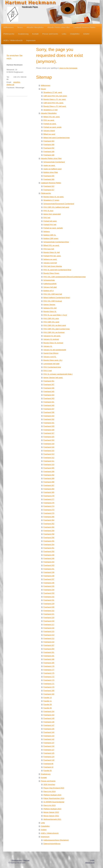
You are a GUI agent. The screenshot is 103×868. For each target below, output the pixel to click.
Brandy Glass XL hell (52, 252)
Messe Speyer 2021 (51, 816)
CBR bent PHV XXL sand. (54, 103)
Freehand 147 (49, 725)
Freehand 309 (49, 179)
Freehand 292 (49, 475)
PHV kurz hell (49, 249)
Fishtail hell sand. (50, 221)
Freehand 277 (49, 499)
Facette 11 (48, 701)
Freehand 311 (49, 461)
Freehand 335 (49, 176)
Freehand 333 (49, 416)
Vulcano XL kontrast (51, 339)
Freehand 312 (49, 458)
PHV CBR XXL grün (51, 318)
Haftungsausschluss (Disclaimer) (56, 840)
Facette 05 (48, 771)
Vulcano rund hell (50, 263)
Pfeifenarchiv (46, 193)
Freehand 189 (49, 151)
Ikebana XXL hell (50, 308)
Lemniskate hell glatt (51, 364)
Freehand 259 (49, 531)
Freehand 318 (49, 444)
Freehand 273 (49, 510)
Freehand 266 (49, 517)
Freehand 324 (49, 440)
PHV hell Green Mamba (53, 266)
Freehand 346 (49, 388)
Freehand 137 (49, 743)
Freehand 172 (49, 677)
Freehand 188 (49, 155)
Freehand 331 (49, 423)
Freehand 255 (49, 541)
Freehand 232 (49, 597)
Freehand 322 (49, 186)
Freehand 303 (49, 141)
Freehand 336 (49, 412)
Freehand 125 (49, 753)
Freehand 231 (49, 600)
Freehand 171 (49, 684)
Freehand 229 (49, 604)
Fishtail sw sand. (50, 124)
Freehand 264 (49, 520)
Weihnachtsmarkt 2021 (52, 819)
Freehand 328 (49, 430)
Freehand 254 (49, 544)
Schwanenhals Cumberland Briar (56, 242)
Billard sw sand (49, 134)
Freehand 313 (49, 454)
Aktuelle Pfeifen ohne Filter (51, 158)
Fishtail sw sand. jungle (52, 127)
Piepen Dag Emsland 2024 (54, 788)
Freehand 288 (49, 482)
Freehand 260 (49, 527)
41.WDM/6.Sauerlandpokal (54, 802)
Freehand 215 (49, 631)
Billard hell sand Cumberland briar (57, 138)
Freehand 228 (49, 607)
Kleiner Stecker (49, 305)
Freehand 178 (49, 666)
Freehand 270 (49, 513)
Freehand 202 (49, 148)
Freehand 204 (49, 649)
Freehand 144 (49, 732)
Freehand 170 (49, 687)
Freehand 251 (49, 548)
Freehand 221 (49, 614)
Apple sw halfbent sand (52, 169)
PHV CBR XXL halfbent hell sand (56, 207)
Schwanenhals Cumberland (54, 162)
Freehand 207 (49, 645)
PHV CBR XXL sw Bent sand (55, 325)
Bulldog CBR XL (50, 235)
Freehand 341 (49, 402)
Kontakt (44, 778)
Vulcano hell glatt (50, 287)
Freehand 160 (49, 694)
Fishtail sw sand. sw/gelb (53, 228)
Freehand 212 (49, 638)
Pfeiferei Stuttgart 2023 (52, 809)
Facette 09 (48, 704)
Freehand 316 (49, 447)
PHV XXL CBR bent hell (53, 294)
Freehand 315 (49, 451)
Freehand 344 (49, 395)
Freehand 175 (49, 673)
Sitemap (26, 860)
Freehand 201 (49, 652)
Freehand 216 (49, 628)
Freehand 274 (49, 506)
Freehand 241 (49, 569)
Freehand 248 (49, 555)
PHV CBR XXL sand (51, 322)
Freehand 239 (49, 572)
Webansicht (90, 863)
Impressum (45, 837)
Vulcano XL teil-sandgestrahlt (55, 350)
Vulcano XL (48, 346)
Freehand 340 (49, 405)
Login (92, 860)
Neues (43, 89)
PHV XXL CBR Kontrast (53, 301)
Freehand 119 (49, 760)
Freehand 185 (49, 663)
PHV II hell (48, 371)
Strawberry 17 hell (50, 110)
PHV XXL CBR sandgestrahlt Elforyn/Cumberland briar (65, 277)
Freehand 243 (49, 565)
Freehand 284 (49, 489)
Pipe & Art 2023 (49, 805)
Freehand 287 (49, 485)
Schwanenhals (49, 280)
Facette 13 (48, 698)
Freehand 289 (49, 478)
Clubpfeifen (45, 826)
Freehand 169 (49, 691)
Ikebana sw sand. (50, 259)
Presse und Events (48, 781)
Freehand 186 (49, 659)
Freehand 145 (49, 729)
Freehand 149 (49, 718)
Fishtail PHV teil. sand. (52, 256)
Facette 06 (48, 708)
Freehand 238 (49, 576)
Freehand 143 (49, 736)
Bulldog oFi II (49, 291)
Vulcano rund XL (50, 357)
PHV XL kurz (48, 211)
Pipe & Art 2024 (49, 791)
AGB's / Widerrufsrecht (50, 833)
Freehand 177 (49, 670)
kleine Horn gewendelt (52, 214)
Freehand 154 (49, 711)
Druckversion (15, 860)
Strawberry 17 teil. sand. (53, 92)
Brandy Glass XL (50, 311)
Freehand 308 (49, 145)
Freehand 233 (49, 593)
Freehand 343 (49, 398)
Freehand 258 (49, 534)
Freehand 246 (49, 558)
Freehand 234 (49, 590)
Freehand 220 (49, 618)
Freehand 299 (49, 471)
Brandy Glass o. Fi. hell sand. (55, 106)
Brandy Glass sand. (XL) (53, 360)
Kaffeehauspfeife (50, 284)
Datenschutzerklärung (52, 844)
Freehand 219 (49, 621)
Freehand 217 (49, 624)
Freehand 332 (49, 419)
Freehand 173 (49, 680)
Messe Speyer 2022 (51, 812)
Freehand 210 (49, 642)
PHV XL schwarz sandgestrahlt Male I (58, 374)
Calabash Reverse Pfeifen (51, 183)
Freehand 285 (49, 492)
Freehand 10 (48, 767)
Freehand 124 (49, 757)
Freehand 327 (49, 433)
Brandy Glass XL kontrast (53, 343)
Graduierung (46, 774)
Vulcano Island (49, 131)
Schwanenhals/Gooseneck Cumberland (59, 204)
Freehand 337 (49, 409)
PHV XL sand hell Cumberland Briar (57, 270)
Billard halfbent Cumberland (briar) (57, 298)
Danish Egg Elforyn (51, 353)
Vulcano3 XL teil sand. (52, 336)
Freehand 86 (48, 764)
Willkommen (46, 85)
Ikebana (47, 231)
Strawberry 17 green (51, 200)
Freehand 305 (49, 468)
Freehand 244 (49, 562)
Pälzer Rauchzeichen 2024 (54, 798)
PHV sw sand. (49, 120)
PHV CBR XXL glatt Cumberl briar (57, 329)
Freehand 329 (49, 426)
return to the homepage (68, 68)
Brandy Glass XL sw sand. (54, 197)
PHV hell (47, 218)
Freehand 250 (49, 551)
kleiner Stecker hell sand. (53, 378)
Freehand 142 (49, 739)
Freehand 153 (49, 715)
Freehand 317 (49, 190)
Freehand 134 (49, 746)
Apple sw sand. (49, 165)
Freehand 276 (49, 503)
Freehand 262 (49, 524)
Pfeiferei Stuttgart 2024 (52, 795)
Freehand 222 (49, 611)
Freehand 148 (49, 722)
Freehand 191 (49, 656)
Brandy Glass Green (51, 273)
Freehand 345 (49, 391)
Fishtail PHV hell (50, 225)
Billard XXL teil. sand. (52, 117)
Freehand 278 (49, 496)
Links (43, 823)
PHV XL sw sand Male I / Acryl (55, 315)
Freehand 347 (49, 385)
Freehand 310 (49, 464)
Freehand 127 (49, 750)
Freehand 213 (49, 635)
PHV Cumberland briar (52, 367)
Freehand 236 (49, 583)
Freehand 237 (49, 579)
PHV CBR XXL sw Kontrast (54, 332)
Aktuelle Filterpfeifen (49, 113)
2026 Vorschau (49, 784)
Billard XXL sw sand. (51, 245)
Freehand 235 (49, 586)
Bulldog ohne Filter (51, 172)
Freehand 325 (49, 437)
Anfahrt (44, 830)
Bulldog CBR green (51, 238)
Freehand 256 (49, 538)
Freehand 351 (49, 381)
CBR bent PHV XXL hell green (55, 96)
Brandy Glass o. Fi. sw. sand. (55, 99)
